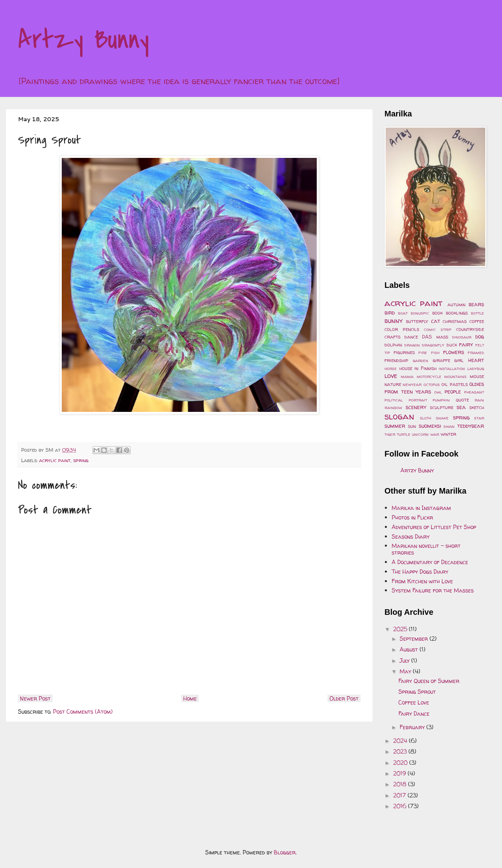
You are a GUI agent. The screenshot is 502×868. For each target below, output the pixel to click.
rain (479, 400)
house (406, 368)
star (479, 418)
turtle (404, 434)
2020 (401, 763)
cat (436, 321)
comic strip (438, 329)
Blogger (285, 852)
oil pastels (454, 384)
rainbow (393, 407)
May (406, 671)
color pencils (402, 329)
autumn (456, 304)
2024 (401, 741)
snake (442, 418)
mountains (455, 376)
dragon (412, 345)
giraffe (441, 360)
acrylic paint (55, 460)
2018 (401, 784)
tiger (390, 434)
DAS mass (435, 337)
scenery (416, 407)
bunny (394, 320)
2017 (400, 795)
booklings (457, 313)
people (453, 391)
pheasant (474, 392)
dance (411, 337)
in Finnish (426, 368)
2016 (401, 806)
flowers (454, 352)
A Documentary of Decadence (430, 562)
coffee (477, 321)
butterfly (417, 321)
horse (391, 368)
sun (412, 426)
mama (407, 376)
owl (438, 392)
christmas (455, 321)
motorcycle (429, 376)
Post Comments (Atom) (83, 712)
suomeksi (430, 426)
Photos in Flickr (412, 517)
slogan (399, 416)
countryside (470, 329)
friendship (396, 360)
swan (449, 426)
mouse (477, 376)
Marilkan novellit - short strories (426, 549)
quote (462, 400)
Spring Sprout (417, 692)
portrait (418, 400)
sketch (477, 407)
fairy (466, 344)
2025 (401, 629)
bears (476, 304)
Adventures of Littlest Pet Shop (434, 527)
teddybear (471, 426)
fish (435, 352)
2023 (401, 751)
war (435, 434)
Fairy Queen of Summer (429, 681)
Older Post (344, 698)
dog (480, 336)
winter (448, 434)
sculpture (442, 407)
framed (476, 352)
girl (459, 360)
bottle (477, 313)
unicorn (420, 434)
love (391, 375)
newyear (412, 384)
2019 (400, 773)
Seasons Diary (411, 536)
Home (190, 698)
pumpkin (441, 400)
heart (476, 360)
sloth (426, 418)
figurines (404, 352)
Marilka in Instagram (421, 508)
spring (81, 460)
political (394, 400)
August (410, 649)
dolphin (393, 345)
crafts (392, 337)
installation (452, 368)
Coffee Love (414, 702)
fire (423, 352)
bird (390, 312)
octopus (432, 384)
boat (403, 313)
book (437, 313)
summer (395, 426)
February (413, 727)
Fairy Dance (414, 713)
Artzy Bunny (83, 39)
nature (393, 384)
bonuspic (420, 313)
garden (421, 360)
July (405, 660)
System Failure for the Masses (433, 590)
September (415, 639)
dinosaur (462, 337)
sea (461, 407)
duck (452, 345)
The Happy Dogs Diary (420, 572)
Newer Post (35, 698)
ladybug (476, 368)
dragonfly (433, 345)
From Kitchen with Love (422, 581)
